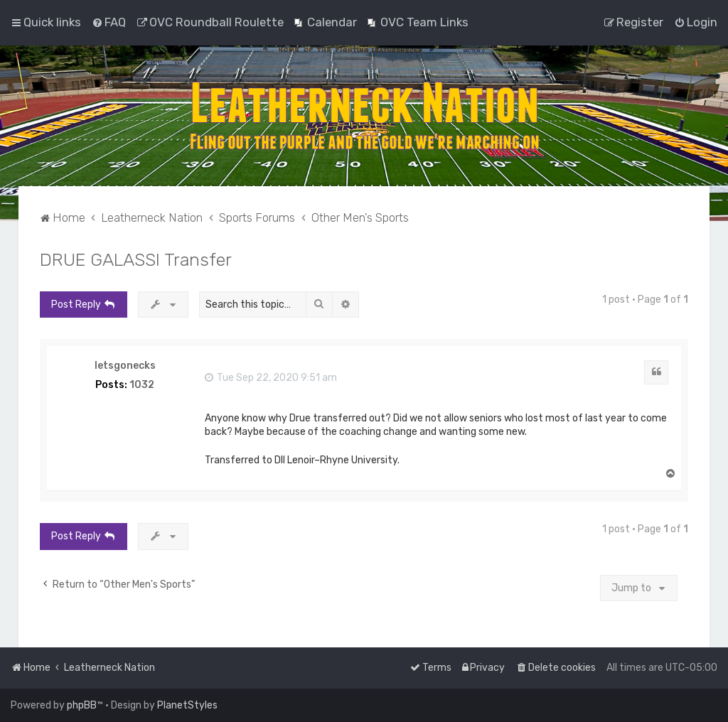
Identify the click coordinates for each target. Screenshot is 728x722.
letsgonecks (125, 366)
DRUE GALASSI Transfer (136, 259)
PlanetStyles (187, 705)
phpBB (82, 705)
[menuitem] (109, 22)
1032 (142, 385)
